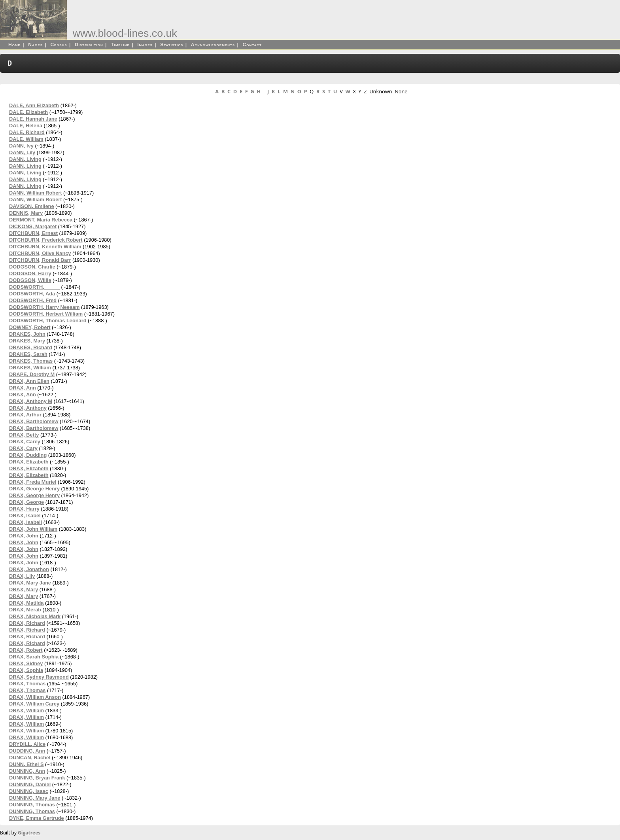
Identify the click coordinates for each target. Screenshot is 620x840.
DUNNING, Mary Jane (35, 798)
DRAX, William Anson (35, 697)
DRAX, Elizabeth (29, 462)
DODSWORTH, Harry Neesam (44, 307)
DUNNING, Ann (27, 771)
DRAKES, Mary (27, 341)
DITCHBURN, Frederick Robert (46, 240)
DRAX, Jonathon (29, 569)
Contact (252, 45)
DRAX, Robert (26, 650)
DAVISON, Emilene (32, 206)
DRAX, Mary (24, 589)
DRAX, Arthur (25, 415)
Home (14, 45)
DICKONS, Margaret (33, 226)
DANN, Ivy (21, 146)
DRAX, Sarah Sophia (34, 657)
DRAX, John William (33, 529)
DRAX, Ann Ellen (29, 381)
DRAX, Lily (22, 576)
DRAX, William (26, 710)
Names (35, 45)
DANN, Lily (22, 152)
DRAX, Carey (25, 442)
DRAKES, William (30, 368)
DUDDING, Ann (27, 751)
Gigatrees (29, 833)
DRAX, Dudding (28, 455)
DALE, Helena (26, 126)
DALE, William (26, 139)
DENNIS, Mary (26, 213)
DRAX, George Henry (34, 489)
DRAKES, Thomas (31, 361)
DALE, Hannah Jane (33, 119)
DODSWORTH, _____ (34, 287)
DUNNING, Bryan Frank (37, 778)
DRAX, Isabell (26, 522)
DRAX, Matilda (26, 603)
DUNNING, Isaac (29, 791)
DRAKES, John (27, 334)
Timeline (120, 45)
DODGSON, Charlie (32, 267)
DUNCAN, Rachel (30, 758)
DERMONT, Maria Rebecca (41, 220)
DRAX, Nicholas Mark (35, 616)
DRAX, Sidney (26, 663)
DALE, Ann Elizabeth (34, 105)
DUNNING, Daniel (30, 784)
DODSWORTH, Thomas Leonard (48, 321)
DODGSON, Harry (30, 273)
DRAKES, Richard (31, 347)
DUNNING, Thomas (32, 805)
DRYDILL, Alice (27, 744)
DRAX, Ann (23, 388)
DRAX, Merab (25, 610)
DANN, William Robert (36, 193)
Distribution (89, 45)
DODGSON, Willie (30, 280)
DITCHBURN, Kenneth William (45, 247)
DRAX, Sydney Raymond (39, 677)
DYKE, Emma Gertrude (37, 818)
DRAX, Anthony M (31, 401)
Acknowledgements (213, 45)
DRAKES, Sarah (28, 354)
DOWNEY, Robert (30, 327)
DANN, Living (25, 159)
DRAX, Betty (24, 435)
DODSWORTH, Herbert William (46, 314)
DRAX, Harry (24, 509)
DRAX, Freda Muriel (33, 482)
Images (145, 45)
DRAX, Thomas (27, 684)
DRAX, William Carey (34, 704)
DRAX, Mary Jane (30, 583)
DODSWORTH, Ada (32, 294)
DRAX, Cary (23, 448)
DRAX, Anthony (28, 408)
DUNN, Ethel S (26, 764)
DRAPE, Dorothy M (32, 374)
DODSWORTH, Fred (33, 300)
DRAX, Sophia (26, 670)
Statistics (172, 45)
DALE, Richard (27, 132)
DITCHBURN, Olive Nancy (40, 253)
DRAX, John (24, 536)
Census (59, 45)
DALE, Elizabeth (28, 112)
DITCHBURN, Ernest (33, 233)
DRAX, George (26, 502)
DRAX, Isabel (25, 516)
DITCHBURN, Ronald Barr (40, 260)
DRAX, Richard (27, 623)
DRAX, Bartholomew (34, 421)
